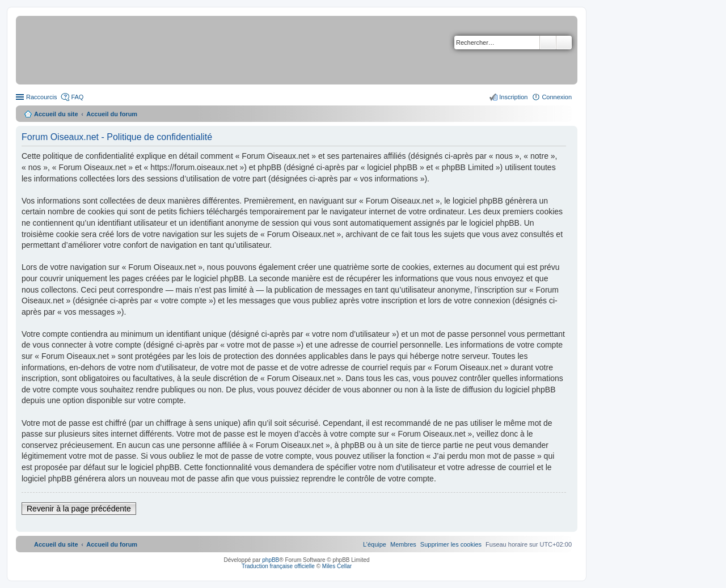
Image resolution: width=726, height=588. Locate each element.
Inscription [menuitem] (513, 97)
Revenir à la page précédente (79, 509)
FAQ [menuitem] (77, 97)
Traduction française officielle (278, 566)
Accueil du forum (112, 114)
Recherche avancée (564, 43)
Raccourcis (41, 97)
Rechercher (548, 43)
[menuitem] (451, 544)
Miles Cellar (337, 566)
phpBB (271, 560)
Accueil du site (56, 114)
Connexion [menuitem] (557, 97)
